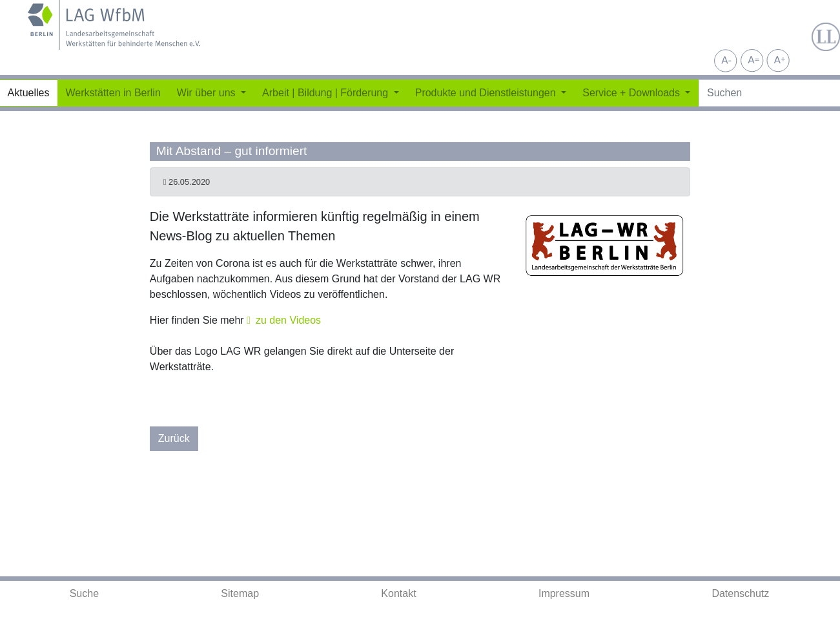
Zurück (174, 438)
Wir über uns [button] (208, 93)
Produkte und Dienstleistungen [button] (487, 93)
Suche (84, 593)
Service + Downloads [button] (632, 93)
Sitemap (240, 593)
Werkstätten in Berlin (113, 93)
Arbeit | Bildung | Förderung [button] (327, 93)
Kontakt (398, 593)
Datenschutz (740, 593)
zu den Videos (288, 320)
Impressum (564, 593)
